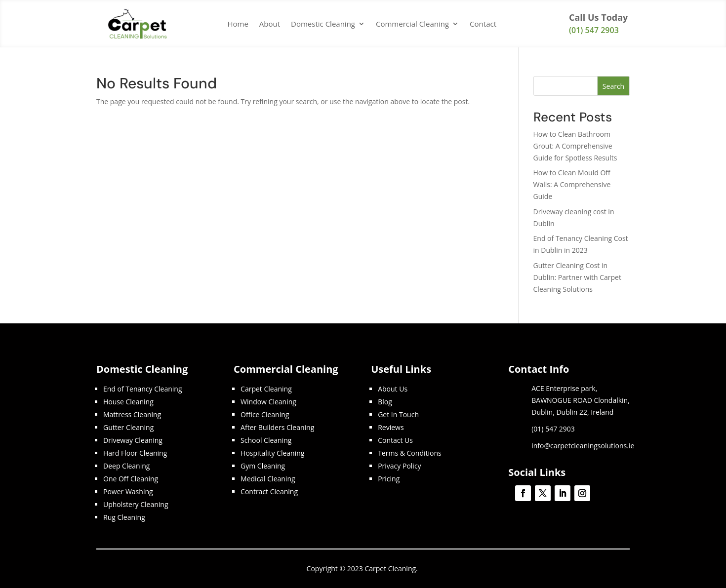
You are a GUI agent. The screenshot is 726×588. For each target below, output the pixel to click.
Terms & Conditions (410, 453)
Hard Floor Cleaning (135, 453)
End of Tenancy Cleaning (143, 389)
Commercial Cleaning (412, 24)
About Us (393, 389)
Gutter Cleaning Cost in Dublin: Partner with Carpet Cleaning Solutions (577, 277)
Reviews (391, 427)
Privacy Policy (399, 466)
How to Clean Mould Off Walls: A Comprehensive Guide (572, 184)
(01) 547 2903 (594, 30)
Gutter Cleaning (128, 427)
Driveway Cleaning (133, 440)
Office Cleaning (265, 414)
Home (238, 24)
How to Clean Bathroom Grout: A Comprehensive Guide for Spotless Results (575, 146)
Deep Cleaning (126, 466)
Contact (483, 24)
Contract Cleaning (269, 491)
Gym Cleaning (263, 466)
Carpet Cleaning (266, 389)
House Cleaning (128, 402)
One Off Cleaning (131, 479)
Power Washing (128, 491)
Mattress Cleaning (132, 414)
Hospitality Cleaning (272, 453)
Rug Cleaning (124, 517)
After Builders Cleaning (277, 427)
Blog (385, 402)
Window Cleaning (268, 402)
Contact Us (395, 440)
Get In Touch (398, 414)
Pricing (389, 479)
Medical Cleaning (268, 479)
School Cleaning (266, 440)
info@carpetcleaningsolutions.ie (583, 446)
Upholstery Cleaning (136, 504)
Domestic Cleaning (323, 24)
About (270, 24)
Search (613, 86)
